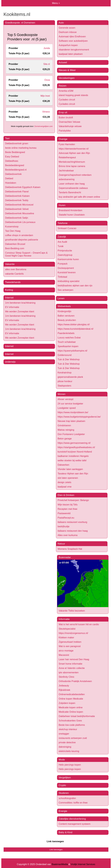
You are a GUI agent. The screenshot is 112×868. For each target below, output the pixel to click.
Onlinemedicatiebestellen (72, 694)
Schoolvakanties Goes (70, 721)
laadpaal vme (65, 487)
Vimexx (46, 112)
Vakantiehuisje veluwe (70, 126)
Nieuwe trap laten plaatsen (71, 421)
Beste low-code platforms (72, 725)
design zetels (64, 482)
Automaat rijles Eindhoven (72, 37)
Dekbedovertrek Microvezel (19, 205)
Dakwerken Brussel (15, 244)
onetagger (64, 734)
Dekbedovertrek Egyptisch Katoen (23, 187)
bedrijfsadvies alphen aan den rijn (75, 286)
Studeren (64, 793)
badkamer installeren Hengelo (73, 456)
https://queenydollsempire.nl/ (72, 351)
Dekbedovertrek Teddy (17, 200)
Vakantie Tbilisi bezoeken (72, 611)
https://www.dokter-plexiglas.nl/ (74, 324)
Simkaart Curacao (67, 228)
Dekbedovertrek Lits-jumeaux (20, 222)
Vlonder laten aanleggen (70, 469)
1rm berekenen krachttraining (20, 303)
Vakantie (10, 264)
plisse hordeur (65, 381)
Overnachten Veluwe (69, 122)
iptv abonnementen (69, 672)
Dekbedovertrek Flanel (17, 192)
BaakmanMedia (60, 864)
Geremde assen (67, 28)
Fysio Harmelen (67, 144)
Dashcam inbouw (68, 32)
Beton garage (65, 439)
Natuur (61, 544)
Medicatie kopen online (71, 707)
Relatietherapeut (67, 157)
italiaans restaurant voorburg (72, 522)
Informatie (64, 619)
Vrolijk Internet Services (83, 864)
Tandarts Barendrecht (70, 192)
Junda (47, 48)
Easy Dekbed (12, 157)
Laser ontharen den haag (72, 184)
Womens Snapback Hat (70, 549)
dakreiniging (65, 747)
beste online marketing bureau (21, 148)
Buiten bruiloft (66, 118)
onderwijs (10, 362)
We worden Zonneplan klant (20, 312)
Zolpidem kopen (67, 703)
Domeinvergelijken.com (44, 126)
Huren (62, 205)
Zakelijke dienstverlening (72, 819)
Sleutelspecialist (67, 629)
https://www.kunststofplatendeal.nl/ (75, 329)
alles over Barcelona (16, 269)
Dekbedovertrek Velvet (17, 209)
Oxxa (47, 80)
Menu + (56, 3)
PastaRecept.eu (66, 518)
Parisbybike (65, 131)
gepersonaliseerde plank (70, 377)
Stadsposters (64, 386)
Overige (63, 139)
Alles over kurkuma (68, 535)
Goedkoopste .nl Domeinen (20, 23)
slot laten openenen (68, 478)
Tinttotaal (62, 277)
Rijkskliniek (64, 690)
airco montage (66, 651)
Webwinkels (64, 306)
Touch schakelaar (67, 342)
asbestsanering (67, 179)
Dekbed (9, 178)
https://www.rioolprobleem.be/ (73, 412)
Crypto (62, 785)
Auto (61, 23)
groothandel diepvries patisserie (22, 240)
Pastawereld (64, 513)
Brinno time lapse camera (72, 166)
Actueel (63, 62)
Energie (63, 811)
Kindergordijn (64, 311)
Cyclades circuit (67, 100)
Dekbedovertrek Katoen (17, 196)
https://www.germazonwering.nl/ (74, 443)
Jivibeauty (64, 686)
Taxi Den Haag (13, 231)
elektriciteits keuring (69, 751)
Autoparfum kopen (68, 45)
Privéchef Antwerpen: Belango (73, 500)
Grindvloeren (64, 425)
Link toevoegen (55, 841)
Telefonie (63, 223)
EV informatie (12, 307)
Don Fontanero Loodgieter (71, 434)
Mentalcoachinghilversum (72, 162)
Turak (61, 246)
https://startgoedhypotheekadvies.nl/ (76, 447)
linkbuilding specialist (68, 281)
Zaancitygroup (65, 255)
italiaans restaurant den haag (73, 531)
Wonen (62, 394)
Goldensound (65, 355)
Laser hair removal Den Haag (74, 659)
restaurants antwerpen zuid (73, 738)
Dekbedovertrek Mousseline (20, 213)
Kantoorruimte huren (68, 259)
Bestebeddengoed (15, 165)
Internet (9, 298)
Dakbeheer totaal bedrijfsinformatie (77, 716)
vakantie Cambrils (14, 274)
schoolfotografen (67, 798)
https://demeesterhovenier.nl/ (74, 149)
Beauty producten (67, 320)
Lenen (61, 298)
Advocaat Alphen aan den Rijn (74, 153)
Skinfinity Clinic (66, 677)
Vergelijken (65, 778)
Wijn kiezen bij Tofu (68, 505)
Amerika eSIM (66, 91)
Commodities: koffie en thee (73, 803)
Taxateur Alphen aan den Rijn (73, 474)
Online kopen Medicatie (71, 699)
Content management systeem (75, 824)
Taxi (7, 138)
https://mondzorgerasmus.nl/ (73, 633)
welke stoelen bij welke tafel (72, 460)
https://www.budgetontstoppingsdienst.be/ (79, 417)
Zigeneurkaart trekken (70, 642)
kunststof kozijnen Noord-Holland (75, 452)
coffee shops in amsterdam (19, 235)
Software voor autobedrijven (73, 41)
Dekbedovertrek (13, 174)
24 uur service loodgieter (70, 404)
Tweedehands (13, 282)
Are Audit (62, 242)
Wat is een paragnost (70, 646)
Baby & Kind (65, 832)
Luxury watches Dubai (69, 338)
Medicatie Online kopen (71, 712)
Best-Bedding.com (15, 248)
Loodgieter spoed (67, 408)
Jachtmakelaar (66, 171)
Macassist (64, 655)
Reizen (62, 86)
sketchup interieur (68, 729)
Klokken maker (66, 638)
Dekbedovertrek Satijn (17, 218)
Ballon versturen (66, 316)
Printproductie (65, 251)
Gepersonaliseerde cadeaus (73, 188)
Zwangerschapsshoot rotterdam (75, 175)
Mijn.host (45, 96)
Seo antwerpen (65, 290)
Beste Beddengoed (15, 152)
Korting (9, 290)
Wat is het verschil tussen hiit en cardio (79, 624)
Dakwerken (63, 465)
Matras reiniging (66, 430)
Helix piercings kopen (70, 765)
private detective (67, 742)
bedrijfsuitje (64, 526)
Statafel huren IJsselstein (72, 215)
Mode (62, 760)
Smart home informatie (70, 664)
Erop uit (63, 112)
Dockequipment (66, 268)
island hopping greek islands (73, 95)
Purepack (63, 264)
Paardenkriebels (66, 333)
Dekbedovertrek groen (17, 143)
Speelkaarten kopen (68, 346)
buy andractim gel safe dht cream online (79, 197)
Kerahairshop (65, 373)
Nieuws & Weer (67, 70)
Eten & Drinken (66, 495)
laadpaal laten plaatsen (71, 54)
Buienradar (65, 557)
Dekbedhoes (12, 161)
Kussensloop (12, 227)
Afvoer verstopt (65, 399)
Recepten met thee (67, 509)
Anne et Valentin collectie (72, 668)
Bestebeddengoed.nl (16, 170)
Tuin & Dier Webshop (69, 359)
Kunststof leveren (67, 272)
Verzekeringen (67, 78)
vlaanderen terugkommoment (74, 50)
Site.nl (47, 64)
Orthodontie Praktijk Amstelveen (75, 681)
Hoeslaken (11, 183)
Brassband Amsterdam (70, 210)
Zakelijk (62, 237)
